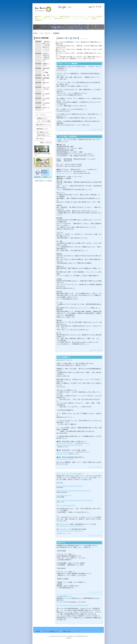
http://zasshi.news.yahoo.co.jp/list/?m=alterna (69, 445)
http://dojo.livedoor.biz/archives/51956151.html (70, 526)
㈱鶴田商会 (38, 20)
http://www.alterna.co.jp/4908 (65, 459)
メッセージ (84, 170)
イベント (76, 18)
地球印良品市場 (65, 17)
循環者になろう (42, 118)
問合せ (37, 18)
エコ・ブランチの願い (44, 121)
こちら (85, 109)
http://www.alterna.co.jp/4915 (66, 443)
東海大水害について (44, 135)
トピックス (85, 18)
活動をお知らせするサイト (82, 308)
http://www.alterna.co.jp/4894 (66, 452)
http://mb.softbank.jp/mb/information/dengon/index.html (73, 605)
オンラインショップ (79, 17)
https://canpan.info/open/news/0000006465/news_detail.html (74, 491)
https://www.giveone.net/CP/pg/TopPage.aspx (69, 486)
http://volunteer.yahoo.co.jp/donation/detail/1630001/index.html (75, 500)
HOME (38, 17)
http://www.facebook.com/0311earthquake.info (70, 531)
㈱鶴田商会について (42, 129)
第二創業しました (43, 132)
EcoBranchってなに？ (50, 17)
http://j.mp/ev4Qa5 (62, 454)
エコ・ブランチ (45, 33)
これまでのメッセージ (64, 173)
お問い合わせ (40, 139)
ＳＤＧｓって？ (47, 18)
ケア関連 (45, 72)
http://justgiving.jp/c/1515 (64, 495)
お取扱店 (94, 18)
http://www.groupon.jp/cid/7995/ (66, 505)
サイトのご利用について (51, 631)
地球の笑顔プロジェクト (62, 18)
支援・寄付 (46, 75)
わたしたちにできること (46, 89)
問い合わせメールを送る (43, 181)
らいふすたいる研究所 (95, 17)
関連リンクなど (46, 143)
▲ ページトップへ (96, 129)
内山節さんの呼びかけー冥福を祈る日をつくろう (46, 57)
